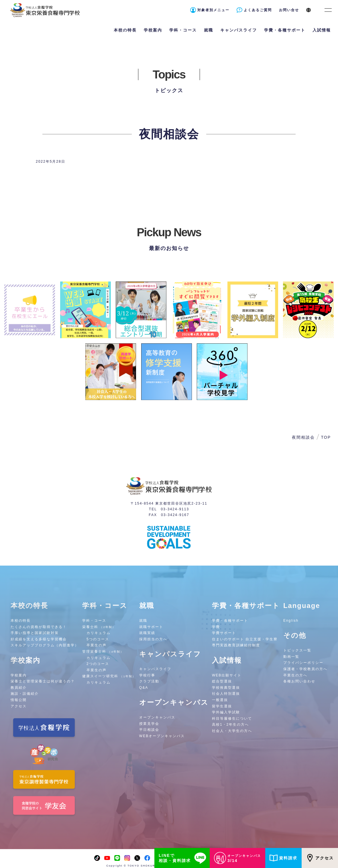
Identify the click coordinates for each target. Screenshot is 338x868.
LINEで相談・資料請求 (183, 858)
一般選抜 (220, 700)
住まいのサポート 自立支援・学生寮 (245, 639)
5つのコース (98, 639)
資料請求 (283, 858)
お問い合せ (289, 10)
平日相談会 (149, 730)
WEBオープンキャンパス (162, 736)
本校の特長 (21, 621)
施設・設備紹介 (25, 694)
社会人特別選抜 (226, 694)
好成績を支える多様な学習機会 (39, 639)
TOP (326, 437)
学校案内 (19, 675)
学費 (216, 627)
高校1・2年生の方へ (230, 725)
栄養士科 (99, 627)
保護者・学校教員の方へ (305, 669)
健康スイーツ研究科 (109, 676)
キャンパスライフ (155, 669)
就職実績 (147, 633)
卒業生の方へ (295, 675)
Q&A (144, 688)
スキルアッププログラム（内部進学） (45, 645)
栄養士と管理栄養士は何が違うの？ (43, 681)
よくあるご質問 (258, 10)
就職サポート (151, 627)
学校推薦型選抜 (226, 688)
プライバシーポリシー (303, 663)
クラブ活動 (149, 681)
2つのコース (98, 664)
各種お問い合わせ (299, 681)
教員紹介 (19, 688)
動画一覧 (291, 657)
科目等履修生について (232, 719)
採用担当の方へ (153, 639)
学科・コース (94, 621)
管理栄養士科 (103, 652)
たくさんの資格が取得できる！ (39, 627)
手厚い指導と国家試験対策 (35, 633)
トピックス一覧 (297, 650)
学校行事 (147, 675)
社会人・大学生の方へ (232, 731)
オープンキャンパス (157, 717)
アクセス (320, 858)
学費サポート (224, 633)
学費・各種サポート (230, 621)
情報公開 (19, 700)
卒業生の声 (97, 645)
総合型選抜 (222, 681)
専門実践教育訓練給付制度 (236, 645)
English (291, 621)
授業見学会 (149, 724)
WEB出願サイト (227, 675)
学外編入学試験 (226, 712)
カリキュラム (99, 633)
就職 (143, 621)
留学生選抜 (222, 706)
